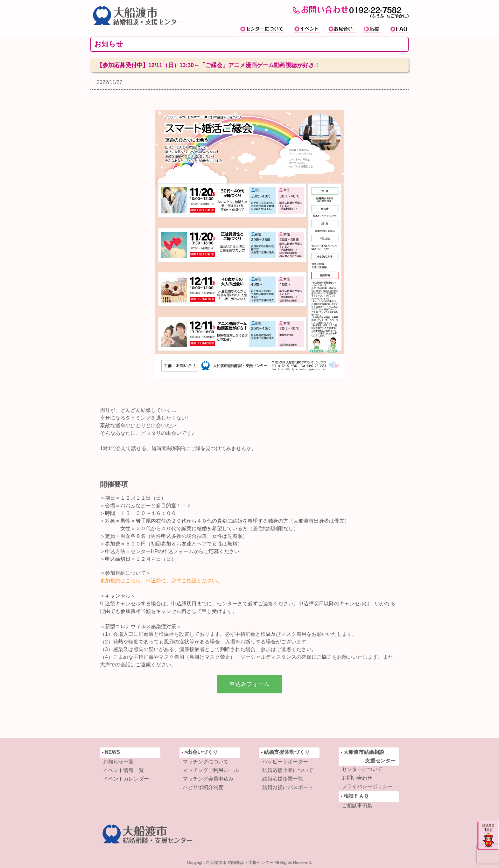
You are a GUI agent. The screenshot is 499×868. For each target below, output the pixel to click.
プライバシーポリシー (367, 786)
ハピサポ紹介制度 (203, 787)
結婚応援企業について (288, 770)
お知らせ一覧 (118, 762)
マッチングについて (206, 762)
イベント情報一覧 (123, 770)
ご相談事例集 (357, 806)
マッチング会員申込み (208, 779)
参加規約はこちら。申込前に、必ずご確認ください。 (161, 581)
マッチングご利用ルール (211, 770)
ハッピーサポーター (285, 762)
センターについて (362, 769)
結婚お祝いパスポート (288, 787)
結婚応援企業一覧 (283, 779)
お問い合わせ (357, 778)
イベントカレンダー (126, 779)
